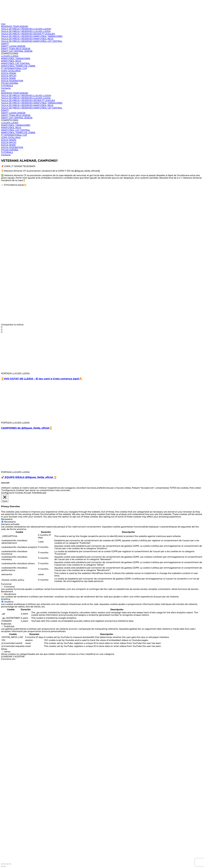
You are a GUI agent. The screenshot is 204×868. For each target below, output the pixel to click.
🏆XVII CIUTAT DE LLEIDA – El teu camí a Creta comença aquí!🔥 (42, 379)
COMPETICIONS (9, 54)
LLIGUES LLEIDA (10, 56)
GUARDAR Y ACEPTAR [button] (13, 657)
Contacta (6, 88)
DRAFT (5, 44)
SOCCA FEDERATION (12, 81)
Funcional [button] (6, 584)
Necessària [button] (7, 519)
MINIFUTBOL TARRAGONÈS (16, 59)
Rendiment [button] (7, 592)
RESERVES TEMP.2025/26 (14, 26)
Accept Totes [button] (31, 493)
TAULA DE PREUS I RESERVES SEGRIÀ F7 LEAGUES (28, 34)
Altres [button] (4, 649)
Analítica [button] (6, 599)
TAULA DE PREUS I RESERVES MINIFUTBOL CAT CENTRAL (32, 41)
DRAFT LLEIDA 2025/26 (13, 46)
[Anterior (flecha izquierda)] (2, 866)
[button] (102, 327)
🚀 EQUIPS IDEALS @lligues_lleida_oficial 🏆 (29, 477)
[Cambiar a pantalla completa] (5, 864)
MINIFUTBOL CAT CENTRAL (16, 63)
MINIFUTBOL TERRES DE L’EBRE (18, 66)
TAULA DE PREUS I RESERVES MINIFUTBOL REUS (27, 39)
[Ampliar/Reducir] (2, 864)
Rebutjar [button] (42, 493)
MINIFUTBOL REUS (11, 61)
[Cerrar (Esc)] (10, 864)
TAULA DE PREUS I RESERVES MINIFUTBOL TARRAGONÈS (32, 36)
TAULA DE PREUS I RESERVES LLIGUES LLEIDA (26, 29)
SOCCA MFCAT (9, 76)
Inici (3, 24)
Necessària (10, 522)
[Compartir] (7, 864)
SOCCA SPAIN (8, 73)
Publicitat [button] (6, 624)
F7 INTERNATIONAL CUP (14, 68)
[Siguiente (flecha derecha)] (5, 866)
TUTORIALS (7, 86)
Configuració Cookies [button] (12, 493)
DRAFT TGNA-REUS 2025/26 (16, 49)
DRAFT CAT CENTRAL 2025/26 (17, 51)
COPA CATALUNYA (11, 71)
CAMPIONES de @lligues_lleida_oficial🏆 (27, 428)
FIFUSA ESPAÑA (10, 83)
